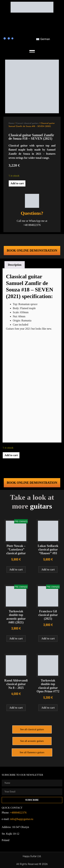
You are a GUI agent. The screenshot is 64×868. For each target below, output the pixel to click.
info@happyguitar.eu (22, 819)
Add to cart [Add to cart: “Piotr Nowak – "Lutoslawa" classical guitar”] (16, 569)
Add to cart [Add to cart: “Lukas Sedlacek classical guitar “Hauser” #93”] (48, 569)
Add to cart (17, 183)
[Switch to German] (43, 39)
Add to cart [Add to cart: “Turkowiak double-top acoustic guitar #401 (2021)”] (16, 638)
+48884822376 (18, 813)
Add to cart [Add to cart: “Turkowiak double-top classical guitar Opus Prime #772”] (48, 708)
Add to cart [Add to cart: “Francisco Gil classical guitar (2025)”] (48, 638)
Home (11, 123)
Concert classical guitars (27, 123)
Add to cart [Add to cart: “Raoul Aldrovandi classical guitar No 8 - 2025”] (16, 708)
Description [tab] (15, 265)
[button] (32, 49)
